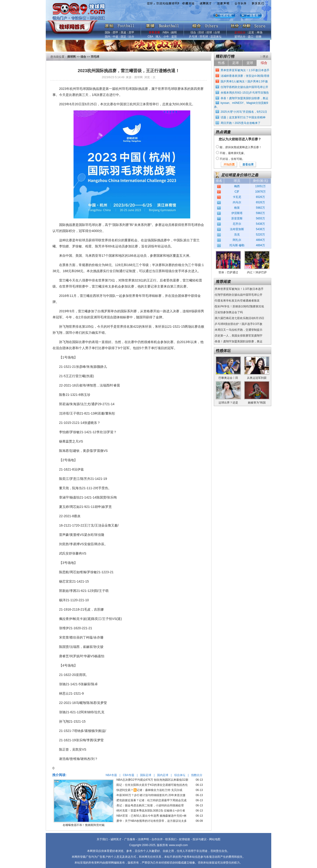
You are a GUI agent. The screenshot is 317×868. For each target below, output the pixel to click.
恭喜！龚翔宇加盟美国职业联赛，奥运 (244, 98)
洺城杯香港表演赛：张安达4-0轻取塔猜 (245, 76)
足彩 (251, 32)
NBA (166, 32)
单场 (260, 32)
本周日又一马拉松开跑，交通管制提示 (239, 330)
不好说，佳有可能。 (232, 159)
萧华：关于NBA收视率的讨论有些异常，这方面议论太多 (152, 821)
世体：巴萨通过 (228, 272)
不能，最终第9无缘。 (233, 153)
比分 (131, 37)
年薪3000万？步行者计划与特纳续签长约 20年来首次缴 (151, 795)
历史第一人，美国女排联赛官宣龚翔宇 (239, 336)
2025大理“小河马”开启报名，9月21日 (244, 112)
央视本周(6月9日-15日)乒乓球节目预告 (245, 93)
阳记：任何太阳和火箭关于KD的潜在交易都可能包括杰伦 (152, 785)
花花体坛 (216, 37)
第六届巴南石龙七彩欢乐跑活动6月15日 (240, 318)
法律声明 (143, 839)
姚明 (174, 32)
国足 (123, 37)
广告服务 (130, 839)
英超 (123, 32)
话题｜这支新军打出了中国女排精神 (243, 117)
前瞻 (259, 37)
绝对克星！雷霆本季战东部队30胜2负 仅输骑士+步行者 (151, 811)
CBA (150, 37)
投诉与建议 (200, 839)
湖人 (158, 37)
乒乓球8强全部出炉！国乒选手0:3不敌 (238, 324)
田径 (201, 32)
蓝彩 (174, 37)
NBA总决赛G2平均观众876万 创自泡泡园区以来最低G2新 (152, 780)
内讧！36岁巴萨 (257, 272)
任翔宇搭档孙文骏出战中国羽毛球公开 (244, 87)
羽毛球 (204, 37)
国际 (108, 32)
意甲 (131, 32)
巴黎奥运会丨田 (228, 378)
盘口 (251, 37)
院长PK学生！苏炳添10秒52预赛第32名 (240, 306)
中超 (116, 37)
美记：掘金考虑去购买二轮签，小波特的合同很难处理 (150, 805)
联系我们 (171, 839)
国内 (108, 37)
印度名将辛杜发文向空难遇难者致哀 (237, 301)
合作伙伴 (157, 839)
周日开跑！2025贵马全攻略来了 (241, 123)
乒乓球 (193, 37)
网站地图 (215, 839)
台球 (217, 32)
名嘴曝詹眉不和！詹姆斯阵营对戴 (84, 825)
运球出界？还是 (228, 403)
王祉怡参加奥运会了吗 (229, 312)
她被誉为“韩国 (257, 403)
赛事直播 (154, 32)
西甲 (116, 32)
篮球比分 (240, 37)
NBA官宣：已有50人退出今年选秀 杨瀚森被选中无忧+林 (151, 816)
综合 (193, 32)
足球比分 (240, 32)
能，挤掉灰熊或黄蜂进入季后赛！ (241, 147)
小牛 (166, 37)
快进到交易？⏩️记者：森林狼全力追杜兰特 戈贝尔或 (149, 790)
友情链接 (184, 839)
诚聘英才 (116, 839)
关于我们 (102, 839)
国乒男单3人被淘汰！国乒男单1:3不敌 (244, 81)
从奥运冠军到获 (257, 378)
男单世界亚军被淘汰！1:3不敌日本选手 (245, 70)
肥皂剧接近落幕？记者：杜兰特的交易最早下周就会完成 (151, 800)
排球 (209, 32)
